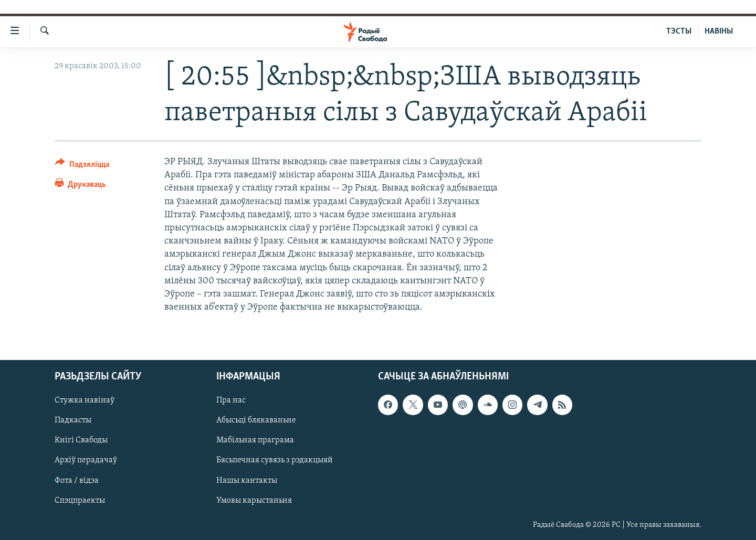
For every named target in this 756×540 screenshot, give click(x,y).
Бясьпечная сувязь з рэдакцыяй (275, 461)
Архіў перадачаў (86, 461)
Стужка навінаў (85, 401)
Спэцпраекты (80, 501)
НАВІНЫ (719, 31)
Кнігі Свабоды (81, 441)
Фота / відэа (77, 481)
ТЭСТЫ (679, 31)
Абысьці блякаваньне (256, 421)
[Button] (82, 166)
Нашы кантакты (247, 481)
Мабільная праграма (255, 441)
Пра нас (231, 401)
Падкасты (73, 421)
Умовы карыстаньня (254, 501)
